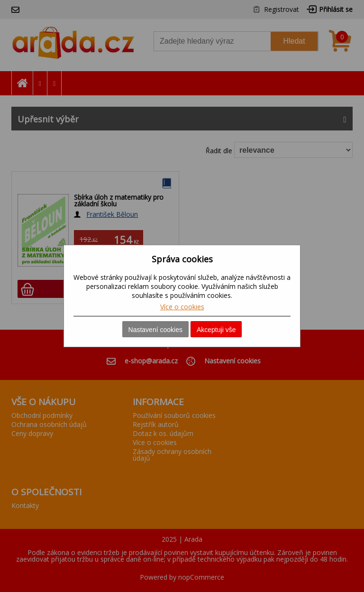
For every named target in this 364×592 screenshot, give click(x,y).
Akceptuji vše (216, 330)
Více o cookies (182, 307)
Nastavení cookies (155, 330)
